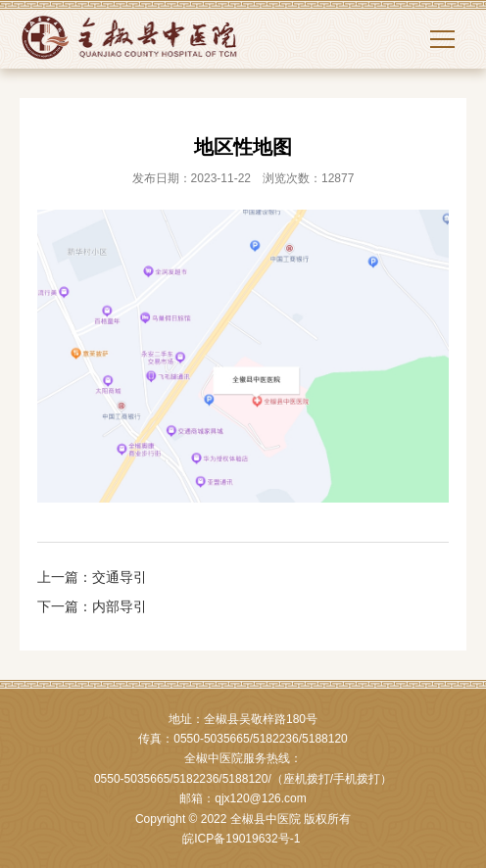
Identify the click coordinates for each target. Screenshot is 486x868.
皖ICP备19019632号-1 (241, 839)
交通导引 (120, 577)
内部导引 (120, 606)
